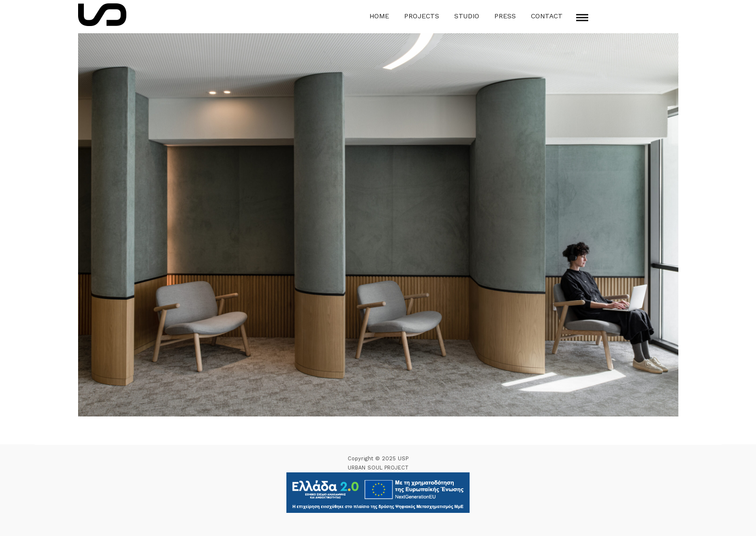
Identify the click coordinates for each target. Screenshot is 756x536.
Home (379, 16)
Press (505, 16)
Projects (422, 16)
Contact (547, 16)
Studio (467, 16)
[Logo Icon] (102, 15)
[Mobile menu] (582, 18)
